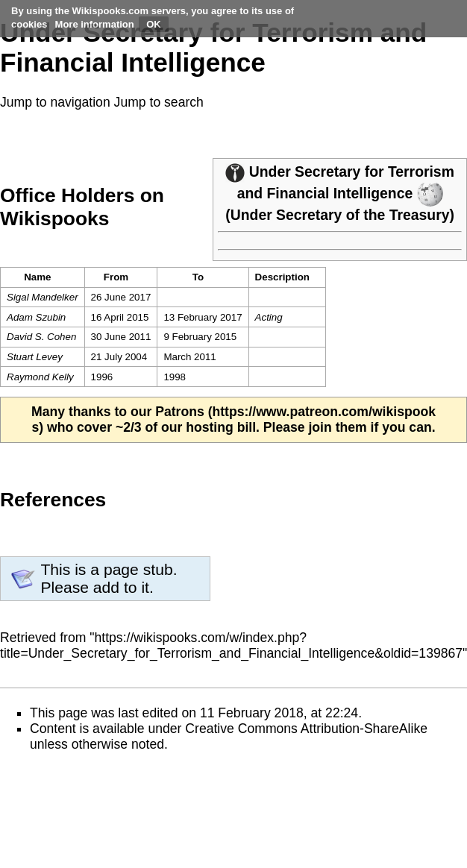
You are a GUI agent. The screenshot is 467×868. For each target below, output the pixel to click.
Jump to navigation (55, 102)
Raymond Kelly (40, 377)
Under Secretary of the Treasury (340, 215)
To (198, 277)
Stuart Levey (35, 357)
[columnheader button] (121, 278)
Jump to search (159, 102)
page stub (138, 569)
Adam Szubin (36, 317)
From (116, 277)
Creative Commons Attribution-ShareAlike (306, 729)
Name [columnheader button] (37, 277)
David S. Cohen (41, 337)
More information (95, 24)
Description (282, 277)
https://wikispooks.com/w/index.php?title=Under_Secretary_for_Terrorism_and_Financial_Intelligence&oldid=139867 (231, 645)
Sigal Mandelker (43, 297)
